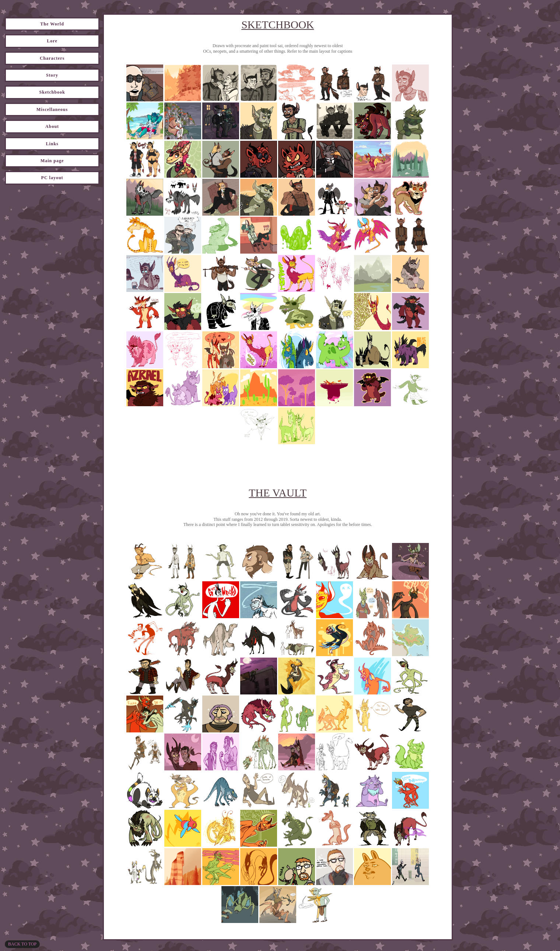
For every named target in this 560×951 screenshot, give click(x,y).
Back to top (22, 944)
